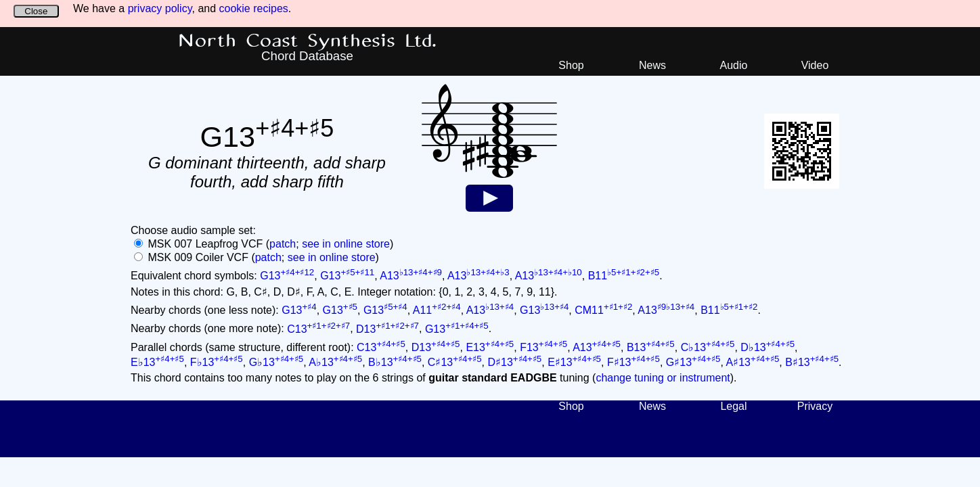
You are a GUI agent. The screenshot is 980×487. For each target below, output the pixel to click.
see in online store (346, 244)
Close (36, 11)
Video (815, 65)
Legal (733, 406)
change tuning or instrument (663, 378)
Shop (571, 65)
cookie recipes (254, 8)
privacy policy (160, 8)
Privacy (815, 406)
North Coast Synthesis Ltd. (308, 41)
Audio (734, 65)
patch (283, 244)
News (652, 65)
